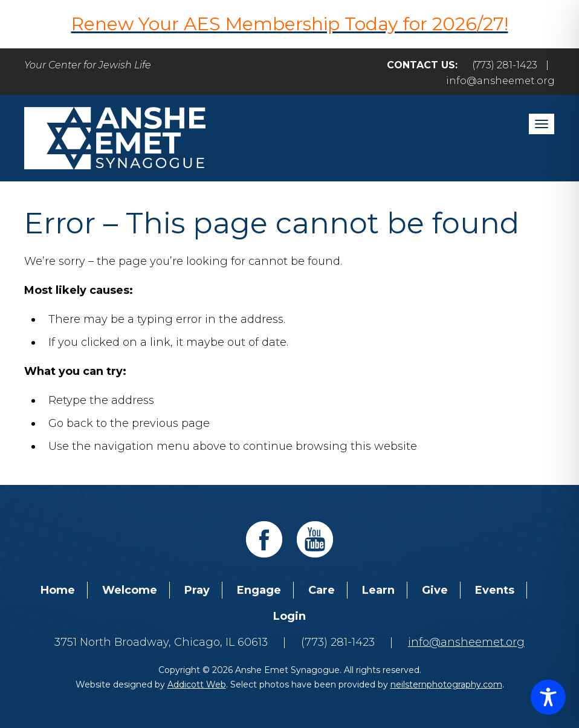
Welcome (130, 590)
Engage (259, 590)
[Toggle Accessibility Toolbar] (548, 697)
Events (495, 590)
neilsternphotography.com (446, 684)
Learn (378, 590)
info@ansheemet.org (500, 81)
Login (289, 616)
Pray (197, 590)
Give (435, 590)
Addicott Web (197, 684)
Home (58, 590)
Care (322, 590)
